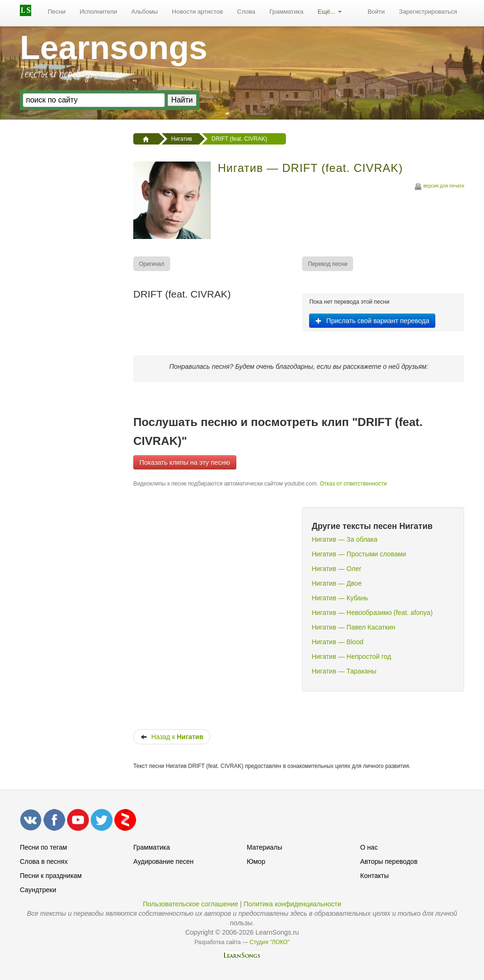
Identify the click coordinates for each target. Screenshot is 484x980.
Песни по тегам (43, 847)
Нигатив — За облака (344, 539)
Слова (246, 12)
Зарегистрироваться (428, 12)
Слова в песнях (44, 861)
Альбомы (145, 12)
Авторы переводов (389, 861)
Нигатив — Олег (336, 569)
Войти (376, 12)
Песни (57, 12)
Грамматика (286, 12)
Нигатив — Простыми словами (359, 554)
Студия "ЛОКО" (270, 942)
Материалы (264, 847)
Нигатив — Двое (337, 583)
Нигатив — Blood (337, 642)
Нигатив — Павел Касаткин (353, 627)
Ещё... (330, 12)
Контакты (374, 876)
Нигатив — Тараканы (344, 671)
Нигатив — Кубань (340, 598)
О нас (369, 847)
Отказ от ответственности (353, 484)
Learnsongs (114, 48)
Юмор (256, 861)
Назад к (172, 737)
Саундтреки (38, 890)
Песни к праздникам (51, 876)
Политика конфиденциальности (292, 904)
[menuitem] (57, 12)
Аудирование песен (163, 861)
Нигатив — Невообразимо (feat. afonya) (372, 613)
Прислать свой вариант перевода (372, 321)
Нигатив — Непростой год (351, 656)
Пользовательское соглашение (190, 904)
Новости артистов (198, 12)
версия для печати (439, 187)
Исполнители (99, 12)
